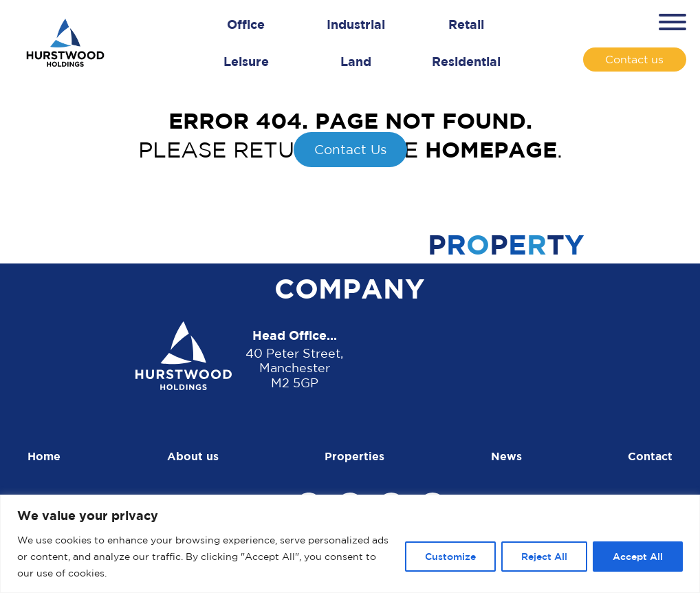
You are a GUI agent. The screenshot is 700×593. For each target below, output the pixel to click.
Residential (466, 61)
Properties (354, 456)
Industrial (356, 24)
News (506, 456)
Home (44, 456)
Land (356, 61)
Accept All (638, 556)
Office (246, 24)
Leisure (246, 61)
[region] (350, 544)
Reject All (544, 556)
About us (193, 456)
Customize (450, 556)
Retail (466, 24)
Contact (650, 456)
